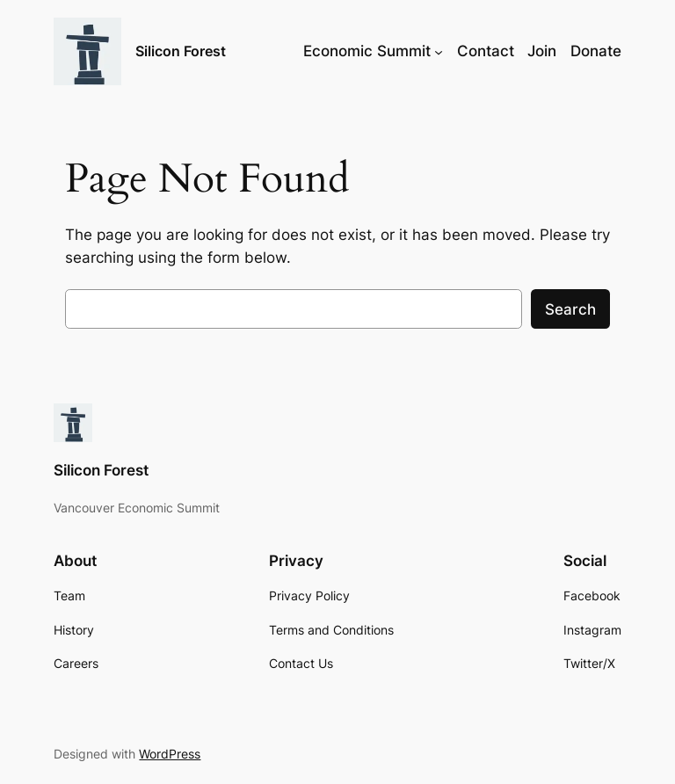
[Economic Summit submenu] (439, 51)
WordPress (170, 754)
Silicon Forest (181, 51)
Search (570, 309)
